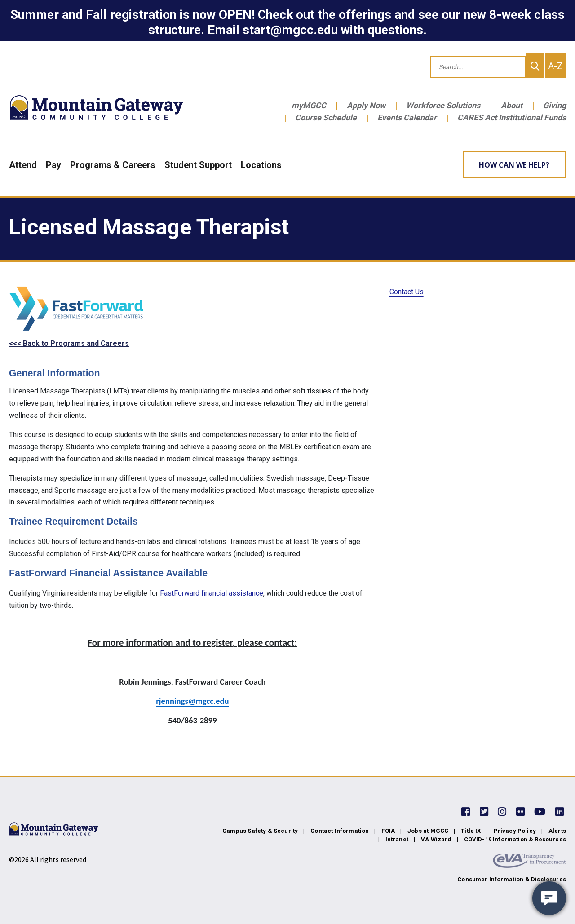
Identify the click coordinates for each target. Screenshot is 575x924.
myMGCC (309, 105)
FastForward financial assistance (212, 593)
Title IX (471, 831)
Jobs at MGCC (428, 831)
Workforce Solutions (443, 105)
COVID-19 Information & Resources (515, 839)
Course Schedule (326, 117)
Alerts (557, 831)
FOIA (388, 831)
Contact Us (407, 292)
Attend (23, 165)
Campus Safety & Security (260, 831)
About (512, 105)
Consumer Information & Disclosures (512, 879)
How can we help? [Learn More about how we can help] (514, 165)
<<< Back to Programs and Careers (69, 343)
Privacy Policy (515, 831)
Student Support (198, 165)
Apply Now (366, 105)
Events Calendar (407, 117)
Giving (555, 105)
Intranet (397, 839)
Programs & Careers (113, 165)
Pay (53, 165)
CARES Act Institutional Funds (512, 117)
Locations (261, 165)
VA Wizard (436, 839)
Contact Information (340, 831)
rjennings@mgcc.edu (192, 701)
